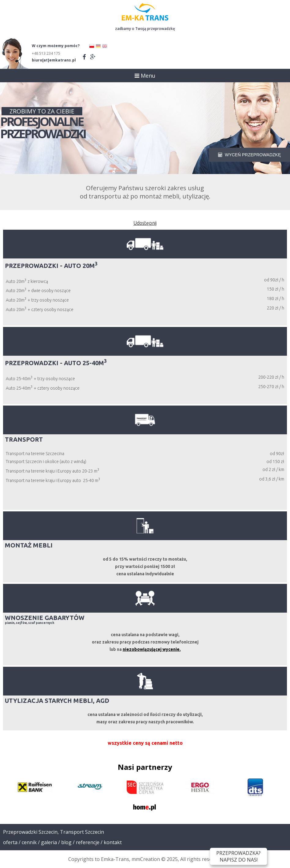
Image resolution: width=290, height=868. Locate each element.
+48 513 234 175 (46, 53)
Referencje (88, 842)
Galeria (49, 842)
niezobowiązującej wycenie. (152, 649)
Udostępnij (145, 223)
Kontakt (113, 842)
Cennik (29, 842)
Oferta (10, 842)
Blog (66, 842)
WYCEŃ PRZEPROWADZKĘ (249, 155)
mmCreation (146, 859)
